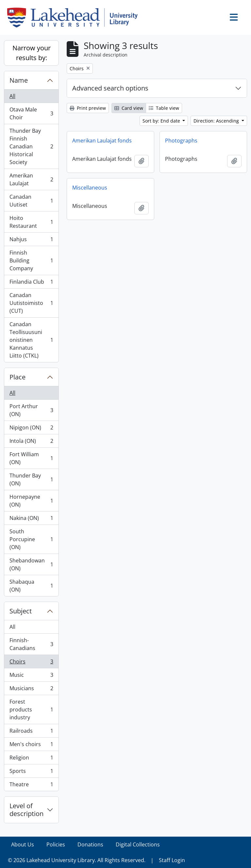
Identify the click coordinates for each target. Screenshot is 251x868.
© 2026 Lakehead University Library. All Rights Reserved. (77, 860)
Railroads (31, 732)
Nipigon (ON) (31, 429)
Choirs (31, 663)
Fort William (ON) (31, 458)
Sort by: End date (162, 121)
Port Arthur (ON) (31, 410)
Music (31, 676)
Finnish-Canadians (31, 644)
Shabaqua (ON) (31, 586)
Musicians (31, 690)
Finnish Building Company (31, 260)
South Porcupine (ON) (31, 539)
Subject (21, 611)
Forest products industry (31, 709)
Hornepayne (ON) (31, 501)
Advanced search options (110, 88)
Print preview (88, 108)
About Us (23, 844)
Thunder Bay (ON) (31, 479)
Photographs (181, 141)
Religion (31, 759)
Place (17, 377)
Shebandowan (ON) (31, 564)
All (12, 96)
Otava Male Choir (31, 113)
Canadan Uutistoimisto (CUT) (31, 303)
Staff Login (172, 860)
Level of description (26, 810)
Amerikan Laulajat (31, 179)
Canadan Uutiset (31, 201)
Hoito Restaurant (31, 222)
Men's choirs (31, 746)
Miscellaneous (90, 188)
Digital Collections (138, 844)
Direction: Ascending (217, 121)
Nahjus (31, 241)
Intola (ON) (31, 442)
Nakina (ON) (31, 519)
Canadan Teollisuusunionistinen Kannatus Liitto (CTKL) (31, 340)
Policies (56, 844)
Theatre (31, 786)
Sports (31, 772)
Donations (90, 844)
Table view (164, 108)
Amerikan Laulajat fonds (102, 141)
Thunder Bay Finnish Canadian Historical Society (31, 146)
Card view (129, 108)
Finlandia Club (31, 283)
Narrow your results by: (32, 53)
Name (19, 80)
